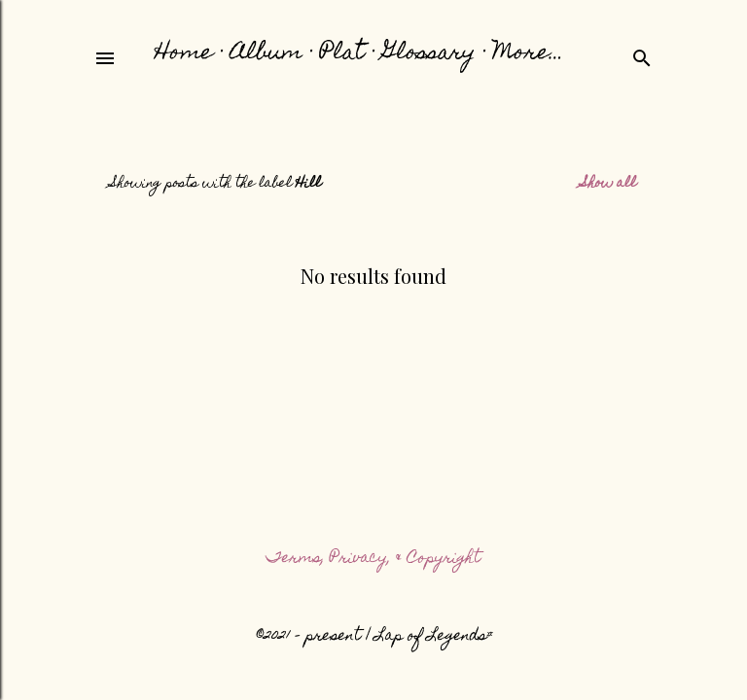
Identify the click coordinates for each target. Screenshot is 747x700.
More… (529, 54)
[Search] (642, 57)
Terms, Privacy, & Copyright (373, 559)
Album (267, 54)
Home (184, 54)
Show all (609, 184)
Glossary (429, 54)
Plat (342, 54)
